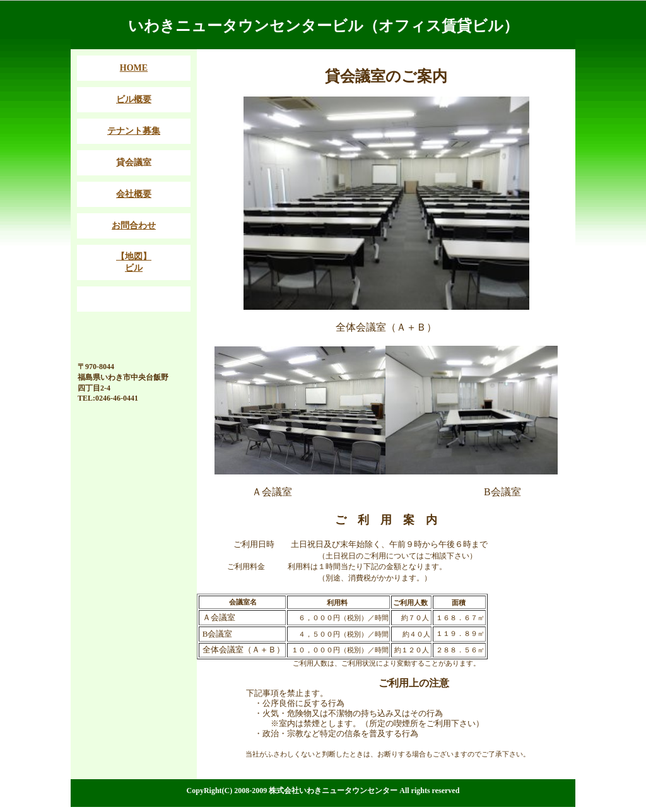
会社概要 (134, 194)
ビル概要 (134, 99)
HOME (134, 68)
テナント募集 (134, 131)
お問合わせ (134, 226)
